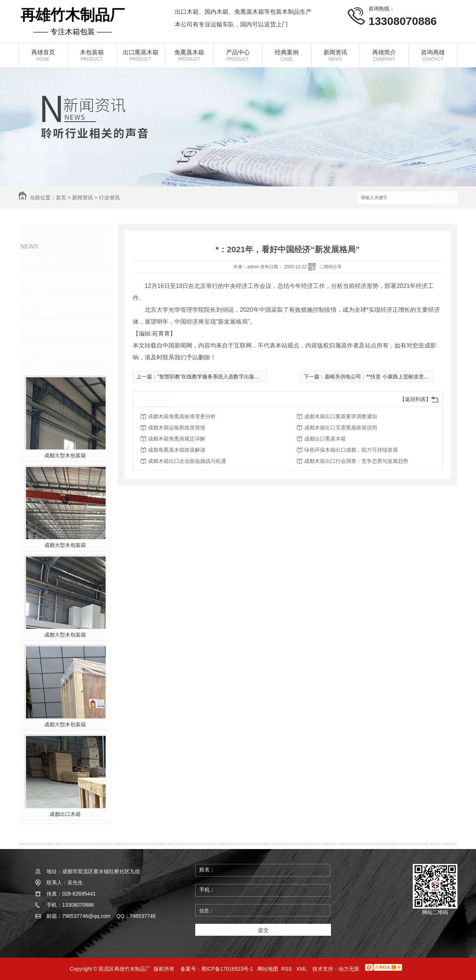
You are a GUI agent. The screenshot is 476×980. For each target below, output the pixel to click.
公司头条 (43, 265)
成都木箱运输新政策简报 (177, 427)
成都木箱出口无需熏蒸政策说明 (341, 427)
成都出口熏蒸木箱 (325, 439)
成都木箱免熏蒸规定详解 (177, 439)
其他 (36, 336)
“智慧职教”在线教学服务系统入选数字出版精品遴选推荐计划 (227, 377)
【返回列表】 (415, 399)
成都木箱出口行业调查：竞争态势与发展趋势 (356, 461)
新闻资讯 (83, 198)
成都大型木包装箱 (65, 455)
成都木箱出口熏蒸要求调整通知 (341, 416)
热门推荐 (43, 360)
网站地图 (268, 969)
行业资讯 (109, 198)
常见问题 (43, 313)
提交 (263, 930)
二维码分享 (331, 267)
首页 (61, 198)
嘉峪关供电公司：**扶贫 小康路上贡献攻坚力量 (379, 377)
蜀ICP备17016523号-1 (227, 969)
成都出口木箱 (65, 814)
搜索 (444, 198)
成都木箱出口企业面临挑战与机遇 (187, 461)
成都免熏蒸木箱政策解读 (177, 450)
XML (302, 969)
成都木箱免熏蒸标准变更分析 (182, 416)
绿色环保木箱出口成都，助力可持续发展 (351, 450)
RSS (287, 969)
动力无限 (349, 969)
